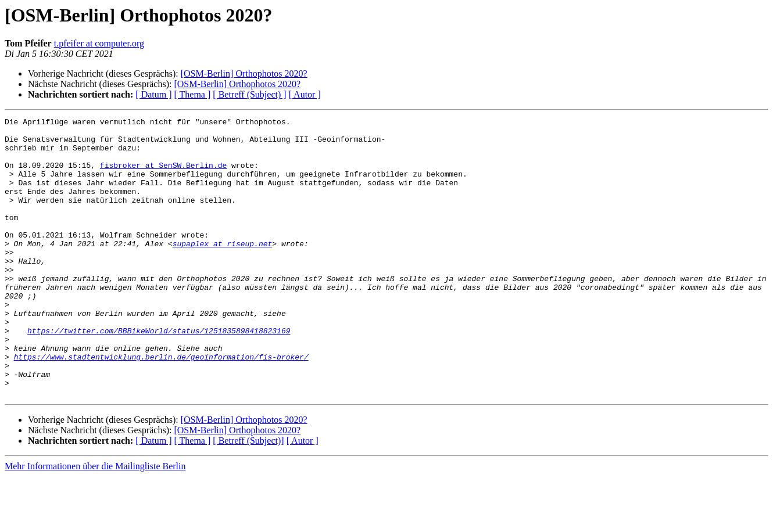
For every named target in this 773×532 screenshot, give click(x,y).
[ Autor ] (305, 94)
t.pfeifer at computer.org (99, 43)
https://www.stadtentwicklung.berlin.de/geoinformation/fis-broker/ (161, 405)
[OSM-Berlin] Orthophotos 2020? (244, 73)
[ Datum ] (153, 94)
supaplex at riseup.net (223, 269)
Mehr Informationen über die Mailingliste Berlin (95, 522)
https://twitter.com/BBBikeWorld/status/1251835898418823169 (159, 374)
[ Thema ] (193, 94)
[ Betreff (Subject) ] (249, 94)
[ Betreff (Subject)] (248, 496)
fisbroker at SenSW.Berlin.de (163, 175)
